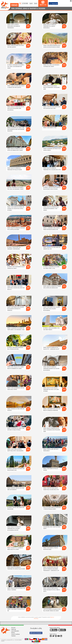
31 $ (28, 108)
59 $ (28, 309)
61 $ (28, 328)
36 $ (28, 168)
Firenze (14, 5)
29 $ (64, 168)
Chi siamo (13, 628)
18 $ (28, 45)
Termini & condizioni (16, 634)
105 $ (28, 469)
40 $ (28, 548)
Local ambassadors (15, 631)
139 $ (64, 149)
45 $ (64, 87)
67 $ (64, 590)
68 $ (64, 527)
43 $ (64, 26)
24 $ (64, 449)
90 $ (64, 228)
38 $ (64, 569)
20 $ (28, 228)
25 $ (64, 128)
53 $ (28, 149)
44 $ (64, 328)
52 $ (64, 286)
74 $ (28, 187)
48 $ (28, 388)
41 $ (64, 247)
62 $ (64, 469)
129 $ (64, 609)
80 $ (28, 288)
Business (13, 633)
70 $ (64, 409)
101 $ (64, 187)
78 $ (28, 367)
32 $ (28, 26)
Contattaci (14, 636)
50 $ (64, 65)
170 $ (28, 347)
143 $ (64, 309)
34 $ (28, 86)
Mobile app (14, 629)
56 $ (64, 45)
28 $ (28, 208)
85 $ (64, 107)
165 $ (28, 449)
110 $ (64, 267)
